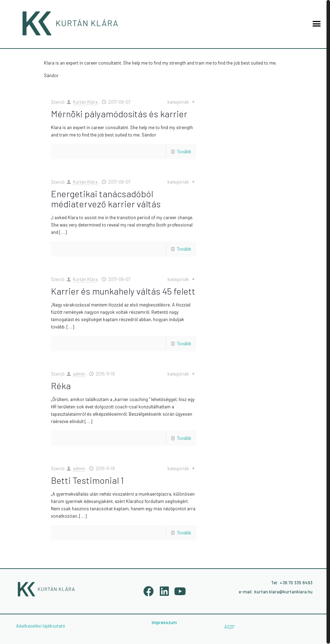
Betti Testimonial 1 (87, 480)
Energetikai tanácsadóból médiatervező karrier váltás (106, 199)
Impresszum (164, 622)
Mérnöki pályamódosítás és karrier (119, 114)
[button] (316, 23)
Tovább (184, 151)
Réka (61, 386)
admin (79, 374)
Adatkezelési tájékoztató (41, 626)
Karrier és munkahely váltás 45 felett (123, 291)
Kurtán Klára (85, 102)
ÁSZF (230, 627)
